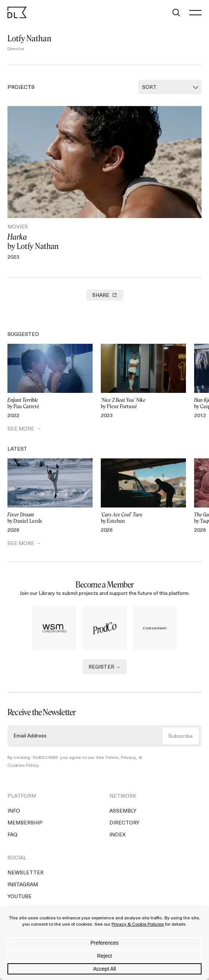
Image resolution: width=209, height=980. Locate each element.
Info (14, 811)
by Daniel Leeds (50, 518)
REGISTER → (105, 667)
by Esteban (143, 518)
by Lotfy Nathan (104, 241)
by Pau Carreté (50, 403)
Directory (124, 823)
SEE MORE (21, 429)
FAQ (12, 835)
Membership (25, 823)
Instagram (23, 885)
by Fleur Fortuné (143, 403)
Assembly (123, 811)
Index (118, 835)
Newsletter (25, 873)
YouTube (20, 897)
